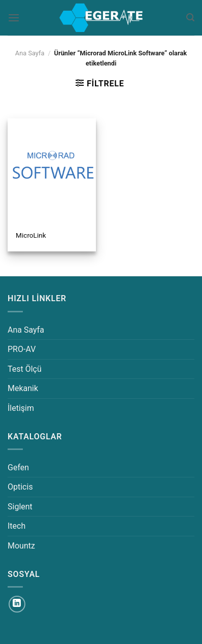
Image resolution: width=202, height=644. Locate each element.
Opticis (20, 487)
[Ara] (190, 18)
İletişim (21, 408)
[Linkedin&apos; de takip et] (17, 604)
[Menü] (14, 18)
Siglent (20, 507)
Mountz (21, 546)
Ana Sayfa (30, 53)
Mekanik (23, 388)
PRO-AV (22, 349)
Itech (16, 526)
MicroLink (31, 235)
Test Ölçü (25, 369)
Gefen (18, 468)
